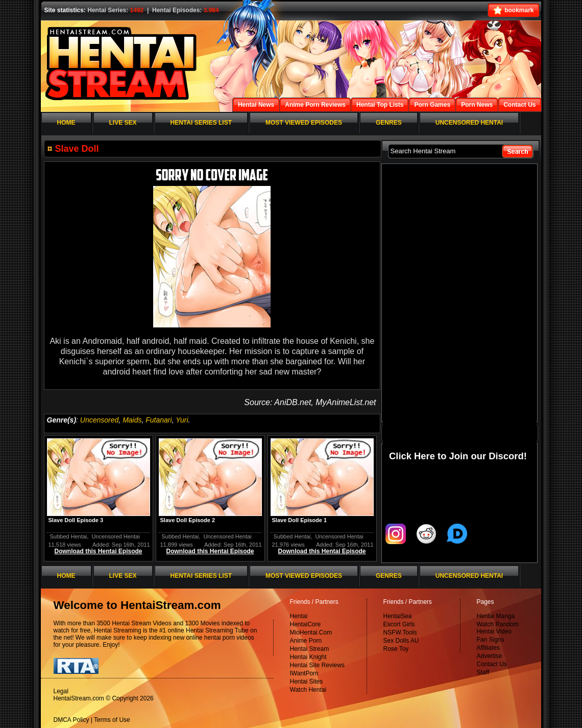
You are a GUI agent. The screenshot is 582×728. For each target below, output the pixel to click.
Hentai (299, 616)
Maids (132, 420)
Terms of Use (112, 720)
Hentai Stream (310, 649)
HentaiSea (398, 616)
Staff (483, 672)
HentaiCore (306, 624)
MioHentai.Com (311, 632)
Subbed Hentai (69, 536)
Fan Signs (491, 640)
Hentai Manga (496, 616)
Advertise (490, 656)
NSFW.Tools (400, 632)
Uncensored (100, 420)
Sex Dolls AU (401, 641)
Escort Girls (399, 624)
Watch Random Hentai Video (498, 628)
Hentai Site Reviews (317, 665)
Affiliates (488, 648)
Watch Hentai (308, 690)
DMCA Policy (71, 720)
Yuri (182, 420)
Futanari (159, 420)
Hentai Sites (307, 682)
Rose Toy (396, 649)
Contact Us (492, 664)
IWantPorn (304, 673)
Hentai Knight (308, 657)
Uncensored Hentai (115, 536)
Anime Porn (306, 641)
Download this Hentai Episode (98, 551)
